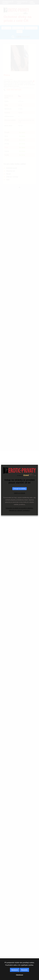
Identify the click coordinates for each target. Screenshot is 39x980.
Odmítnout (19, 975)
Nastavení (15, 970)
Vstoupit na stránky (19, 489)
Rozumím (24, 970)
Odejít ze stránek (20, 493)
